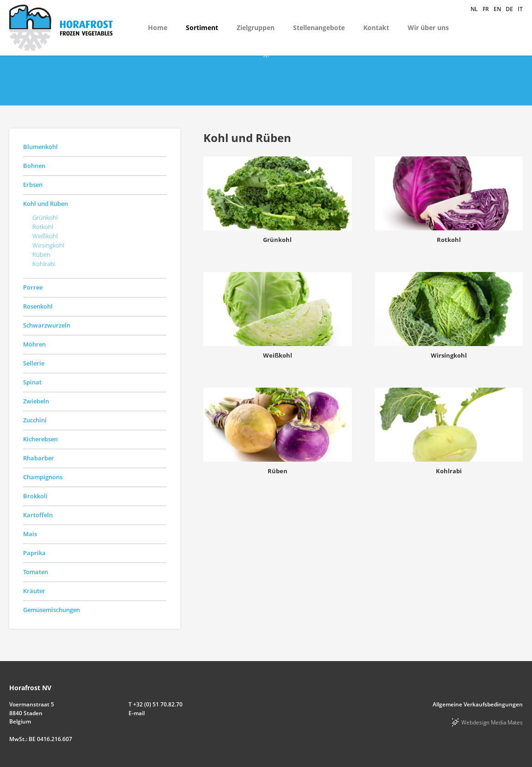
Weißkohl (45, 236)
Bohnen (34, 166)
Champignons (43, 477)
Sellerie (34, 363)
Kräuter (34, 591)
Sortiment (202, 28)
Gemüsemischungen (52, 610)
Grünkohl (45, 217)
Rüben (41, 254)
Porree (33, 287)
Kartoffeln (38, 515)
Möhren (34, 344)
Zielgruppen (256, 28)
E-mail (137, 713)
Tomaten (36, 572)
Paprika (34, 553)
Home (158, 28)
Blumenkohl (40, 147)
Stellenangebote (319, 28)
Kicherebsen (40, 439)
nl (474, 9)
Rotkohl (43, 227)
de (509, 9)
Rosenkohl (38, 306)
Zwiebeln (36, 401)
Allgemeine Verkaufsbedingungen (478, 704)
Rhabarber (39, 458)
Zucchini (35, 420)
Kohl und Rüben (46, 204)
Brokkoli (35, 496)
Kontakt (376, 28)
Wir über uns (428, 28)
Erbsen (33, 185)
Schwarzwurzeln (47, 325)
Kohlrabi (44, 264)
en (497, 9)
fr (486, 9)
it (520, 9)
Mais (30, 534)
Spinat (32, 382)
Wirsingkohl (48, 245)
